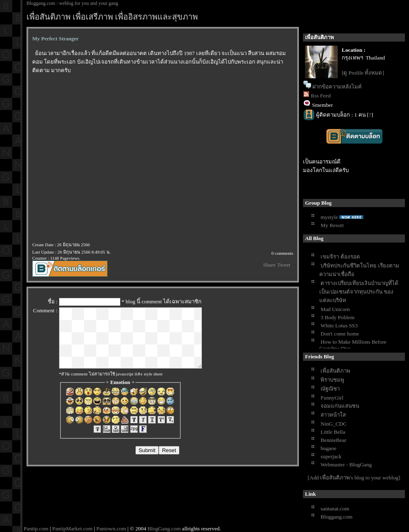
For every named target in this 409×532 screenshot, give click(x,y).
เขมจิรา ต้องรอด (340, 257)
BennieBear (333, 440)
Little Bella (333, 432)
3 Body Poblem (337, 317)
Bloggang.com (336, 517)
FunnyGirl (332, 398)
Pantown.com (111, 529)
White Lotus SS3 (339, 326)
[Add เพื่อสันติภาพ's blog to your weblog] (354, 478)
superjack (331, 456)
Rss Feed (321, 96)
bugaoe (328, 448)
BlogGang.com (164, 529)
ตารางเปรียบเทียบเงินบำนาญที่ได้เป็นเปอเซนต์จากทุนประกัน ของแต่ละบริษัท (359, 292)
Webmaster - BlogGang (346, 465)
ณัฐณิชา (330, 389)
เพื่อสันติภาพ (335, 371)
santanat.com (335, 509)
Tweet (284, 265)
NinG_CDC (334, 424)
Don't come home (340, 334)
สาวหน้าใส (333, 415)
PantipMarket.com (72, 529)
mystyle (329, 217)
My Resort (332, 225)
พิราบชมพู (332, 380)
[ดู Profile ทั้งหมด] (363, 73)
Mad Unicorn (335, 309)
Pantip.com (36, 529)
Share (269, 265)
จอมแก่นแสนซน (340, 406)
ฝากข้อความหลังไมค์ (337, 87)
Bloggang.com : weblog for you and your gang (72, 3)
